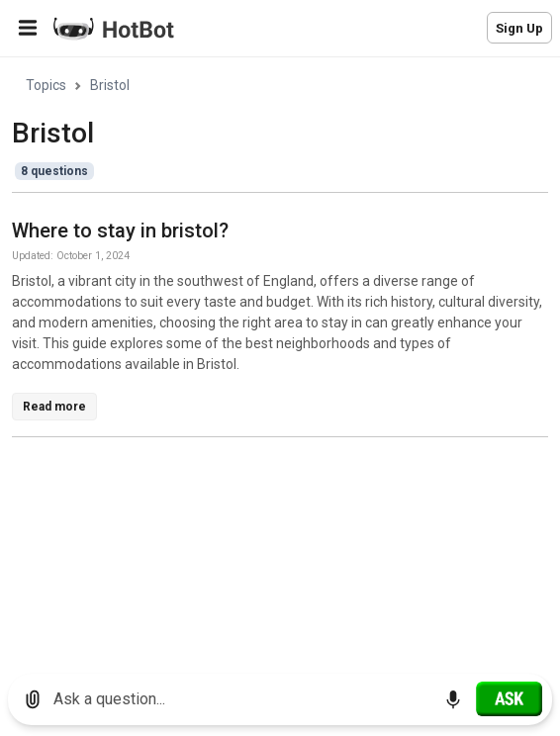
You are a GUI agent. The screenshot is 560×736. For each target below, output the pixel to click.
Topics (46, 85)
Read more (54, 407)
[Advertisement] (286, 592)
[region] (280, 359)
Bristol (110, 85)
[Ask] (509, 698)
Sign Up (519, 28)
